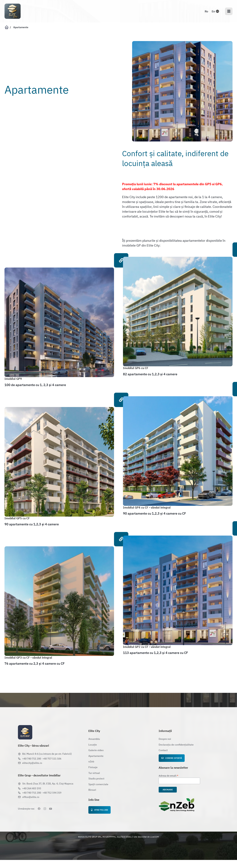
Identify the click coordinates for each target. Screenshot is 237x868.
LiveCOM (155, 837)
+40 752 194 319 (52, 793)
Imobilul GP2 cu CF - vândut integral (147, 647)
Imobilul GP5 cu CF (17, 518)
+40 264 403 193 (32, 788)
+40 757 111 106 (52, 759)
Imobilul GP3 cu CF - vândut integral (28, 657)
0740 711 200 (99, 810)
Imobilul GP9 (13, 379)
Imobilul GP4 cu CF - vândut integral (147, 507)
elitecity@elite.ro (32, 763)
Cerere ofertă (172, 758)
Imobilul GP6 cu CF (136, 368)
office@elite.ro (31, 797)
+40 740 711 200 (32, 759)
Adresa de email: (169, 776)
